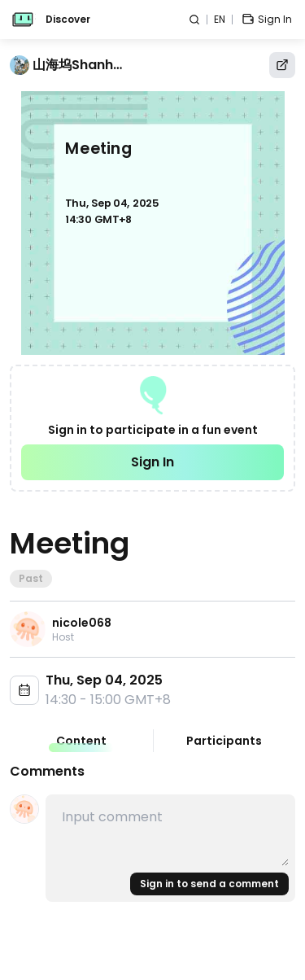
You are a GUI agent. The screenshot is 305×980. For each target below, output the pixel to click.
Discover (68, 20)
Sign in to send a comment (209, 884)
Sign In (152, 462)
